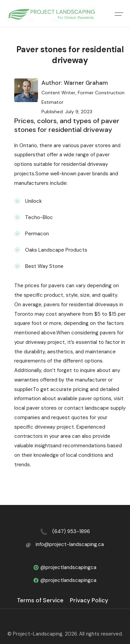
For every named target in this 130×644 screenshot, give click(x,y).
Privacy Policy (89, 600)
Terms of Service (40, 600)
